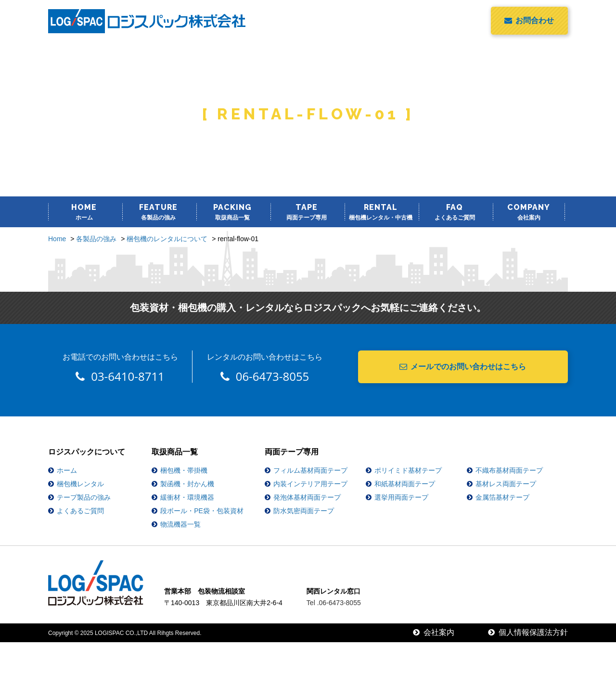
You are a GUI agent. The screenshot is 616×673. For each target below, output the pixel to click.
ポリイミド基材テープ (408, 470)
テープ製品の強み (84, 497)
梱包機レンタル (80, 484)
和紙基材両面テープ (405, 484)
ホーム (67, 470)
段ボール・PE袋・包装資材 (202, 511)
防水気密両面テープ (304, 511)
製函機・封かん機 (187, 484)
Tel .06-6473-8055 (334, 603)
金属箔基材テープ (502, 497)
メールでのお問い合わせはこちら (463, 367)
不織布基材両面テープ (509, 470)
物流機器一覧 (180, 524)
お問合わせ (529, 20)
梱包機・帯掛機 (184, 470)
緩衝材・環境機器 (187, 497)
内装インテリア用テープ (310, 484)
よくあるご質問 (80, 511)
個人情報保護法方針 (528, 632)
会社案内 (434, 632)
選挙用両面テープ (401, 497)
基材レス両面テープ (506, 484)
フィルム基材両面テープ (310, 470)
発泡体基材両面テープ (307, 497)
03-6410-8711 (120, 376)
